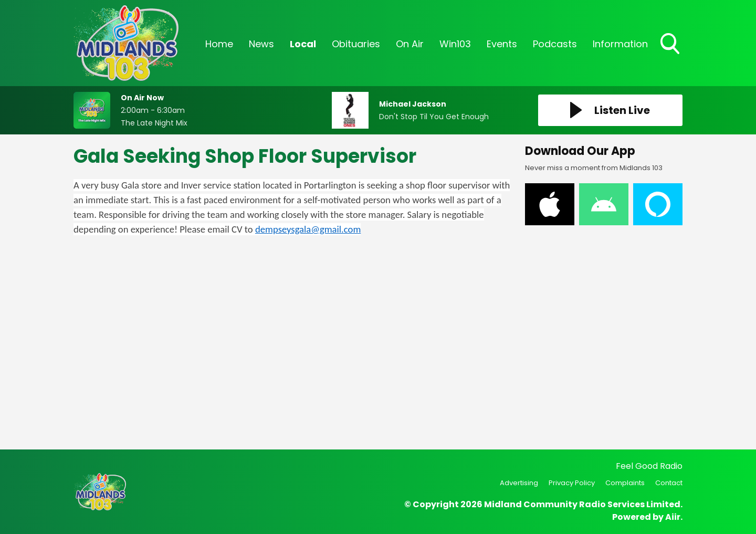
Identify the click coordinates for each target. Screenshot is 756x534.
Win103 (455, 44)
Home (219, 44)
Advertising (519, 483)
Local (303, 44)
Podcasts (555, 44)
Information (620, 44)
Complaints (625, 483)
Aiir (673, 517)
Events (502, 44)
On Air (410, 44)
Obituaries (356, 44)
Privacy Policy (572, 483)
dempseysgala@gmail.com (308, 229)
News (261, 44)
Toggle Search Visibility (671, 45)
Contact (669, 483)
